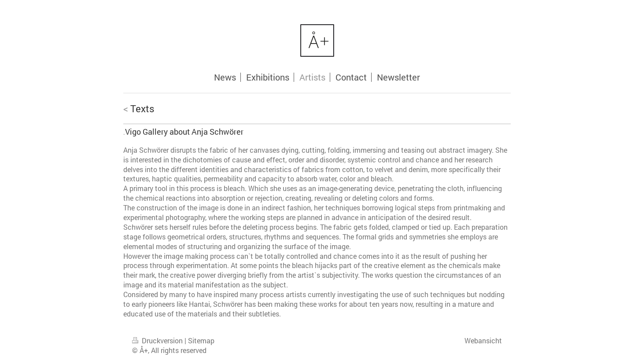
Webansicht (483, 341)
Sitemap (201, 341)
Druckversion (158, 341)
